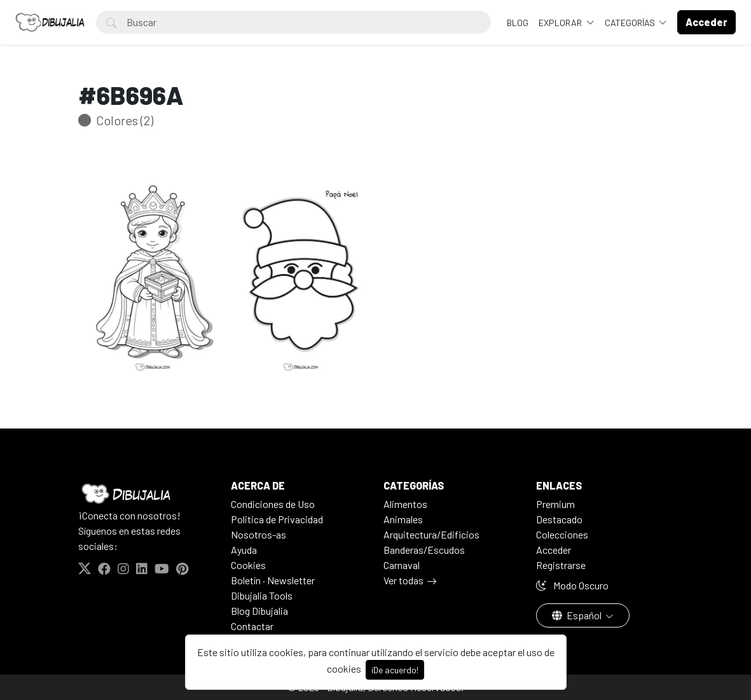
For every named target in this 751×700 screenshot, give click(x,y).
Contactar (252, 626)
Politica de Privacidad (277, 519)
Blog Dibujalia (259, 611)
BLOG (518, 23)
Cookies (248, 565)
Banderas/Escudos (424, 550)
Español (578, 615)
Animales (403, 519)
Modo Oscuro (572, 585)
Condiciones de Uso (273, 504)
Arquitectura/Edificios (431, 534)
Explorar (561, 23)
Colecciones (562, 534)
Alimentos (405, 504)
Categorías (631, 23)
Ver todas (403, 580)
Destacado (559, 519)
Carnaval (402, 565)
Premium (555, 504)
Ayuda (244, 550)
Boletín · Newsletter (273, 580)
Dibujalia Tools (262, 595)
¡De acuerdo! (395, 670)
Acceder (554, 550)
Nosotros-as (258, 534)
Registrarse (561, 565)
